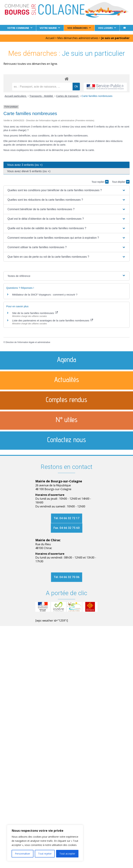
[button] (66, 190)
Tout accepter (67, 854)
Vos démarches (77, 28)
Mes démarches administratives (78, 38)
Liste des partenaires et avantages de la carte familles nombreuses (53, 320)
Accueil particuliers (16, 96)
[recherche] (42, 87)
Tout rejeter (45, 854)
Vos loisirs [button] (105, 28)
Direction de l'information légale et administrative (28, 342)
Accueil (50, 38)
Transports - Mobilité (42, 96)
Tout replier (100, 182)
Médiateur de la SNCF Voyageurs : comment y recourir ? (45, 295)
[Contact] (125, 28)
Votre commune (18, 28)
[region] (45, 843)
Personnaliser (23, 854)
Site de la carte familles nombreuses (35, 313)
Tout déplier (121, 182)
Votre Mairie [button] (48, 28)
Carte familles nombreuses (97, 96)
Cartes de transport (68, 96)
